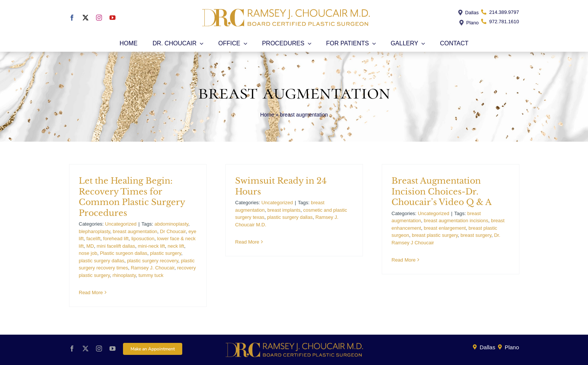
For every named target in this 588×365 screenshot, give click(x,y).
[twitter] (85, 18)
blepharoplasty (94, 231)
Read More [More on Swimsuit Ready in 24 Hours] (247, 242)
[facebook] (72, 18)
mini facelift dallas (116, 246)
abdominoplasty (171, 224)
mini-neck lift (151, 246)
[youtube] (112, 18)
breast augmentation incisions (456, 221)
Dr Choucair (173, 231)
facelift (93, 239)
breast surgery (476, 235)
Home (267, 115)
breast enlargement (445, 228)
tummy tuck (151, 275)
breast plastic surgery (435, 235)
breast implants (284, 210)
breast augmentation (135, 231)
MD (90, 246)
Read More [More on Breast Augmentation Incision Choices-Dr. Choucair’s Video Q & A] (403, 260)
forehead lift (116, 239)
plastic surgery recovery (153, 261)
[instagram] (99, 18)
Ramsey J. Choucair (153, 268)
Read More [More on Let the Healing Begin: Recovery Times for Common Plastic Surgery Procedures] (91, 292)
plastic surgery (166, 253)
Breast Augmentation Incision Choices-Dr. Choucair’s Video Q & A (442, 191)
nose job (88, 253)
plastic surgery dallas (101, 261)
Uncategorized (121, 224)
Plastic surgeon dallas (123, 253)
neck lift (176, 246)
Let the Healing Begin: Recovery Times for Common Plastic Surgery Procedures (132, 197)
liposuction (143, 239)
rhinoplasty (124, 275)
